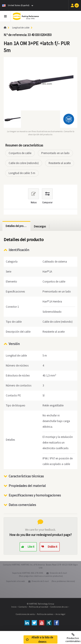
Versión (14, 344)
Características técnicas (26, 476)
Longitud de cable (21, 28)
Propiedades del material (27, 486)
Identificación (19, 250)
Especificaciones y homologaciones (35, 495)
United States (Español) (16, 5)
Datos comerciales (22, 505)
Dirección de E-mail (58, 573)
